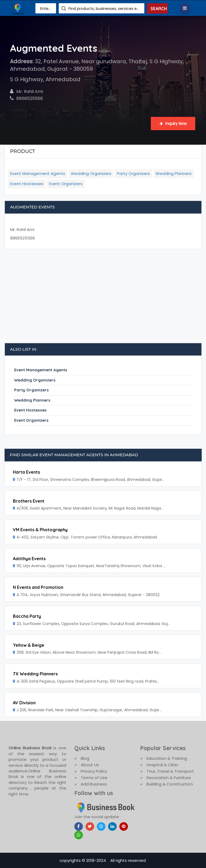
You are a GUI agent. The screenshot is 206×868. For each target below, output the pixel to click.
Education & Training (167, 758)
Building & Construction (170, 784)
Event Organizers (66, 184)
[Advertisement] (103, 299)
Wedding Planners (174, 173)
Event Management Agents (38, 173)
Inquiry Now (173, 124)
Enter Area (46, 9)
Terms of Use (94, 778)
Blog (85, 758)
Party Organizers (133, 173)
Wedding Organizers (91, 173)
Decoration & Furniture (169, 778)
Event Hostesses (27, 184)
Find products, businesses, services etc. (104, 9)
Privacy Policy (94, 771)
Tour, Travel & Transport (170, 771)
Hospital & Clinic (162, 765)
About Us (90, 765)
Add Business (94, 784)
